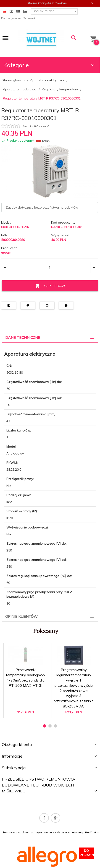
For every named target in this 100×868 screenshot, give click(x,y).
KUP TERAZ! (50, 286)
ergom (6, 253)
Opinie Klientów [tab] (21, 616)
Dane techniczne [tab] (23, 337)
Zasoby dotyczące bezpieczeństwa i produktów (42, 207)
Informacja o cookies (15, 832)
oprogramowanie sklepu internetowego (58, 832)
